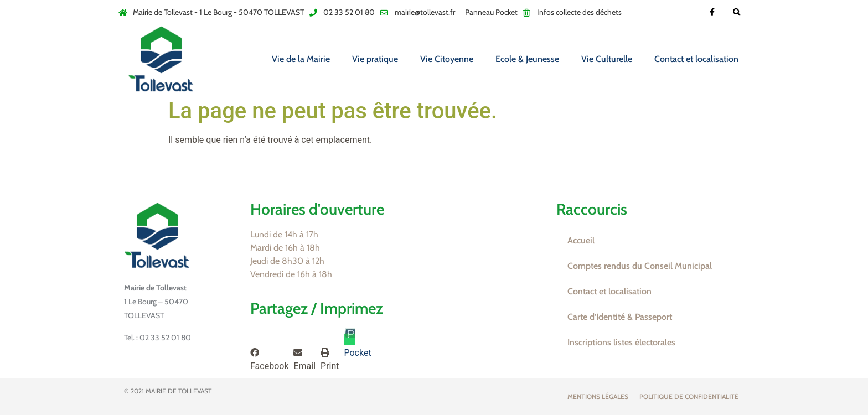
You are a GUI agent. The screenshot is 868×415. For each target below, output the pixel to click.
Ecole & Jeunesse (527, 59)
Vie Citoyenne (447, 59)
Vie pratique (375, 59)
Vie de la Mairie (301, 59)
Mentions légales (598, 396)
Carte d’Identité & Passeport (620, 317)
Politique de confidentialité (689, 396)
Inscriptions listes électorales (621, 342)
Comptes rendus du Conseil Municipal (640, 266)
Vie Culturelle (607, 59)
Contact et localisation (696, 59)
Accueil (581, 240)
